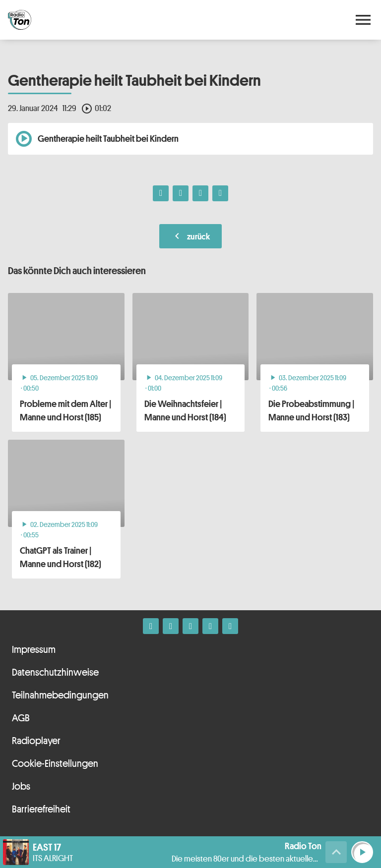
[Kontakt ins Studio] (230, 626)
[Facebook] (151, 626)
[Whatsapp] (190, 626)
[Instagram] (171, 626)
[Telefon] (210, 626)
